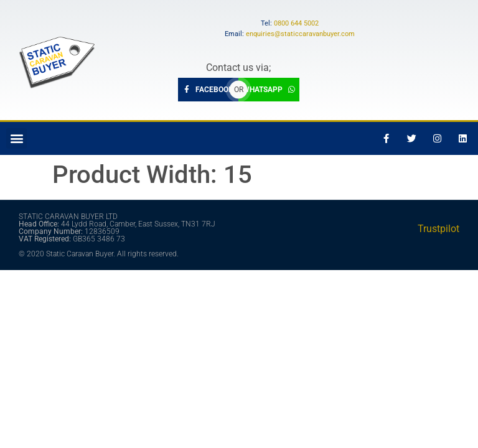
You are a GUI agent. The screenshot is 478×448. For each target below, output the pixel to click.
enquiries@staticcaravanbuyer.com (300, 34)
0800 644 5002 (296, 23)
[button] (16, 138)
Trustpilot (438, 229)
